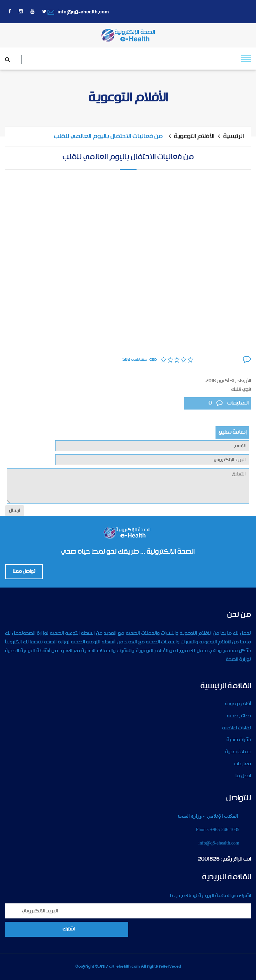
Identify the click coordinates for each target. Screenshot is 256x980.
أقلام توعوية (238, 704)
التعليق (128, 486)
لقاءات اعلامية (237, 728)
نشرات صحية (239, 740)
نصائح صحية (239, 716)
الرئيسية (234, 137)
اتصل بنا (243, 776)
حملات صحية (238, 752)
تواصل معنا (24, 571)
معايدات (243, 764)
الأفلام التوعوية (194, 137)
